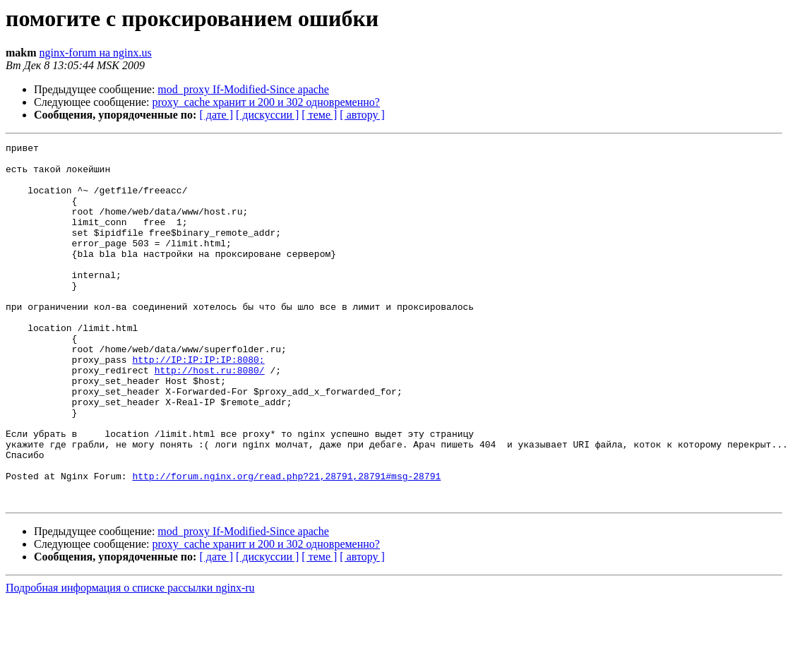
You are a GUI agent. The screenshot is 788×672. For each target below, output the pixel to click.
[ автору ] (362, 115)
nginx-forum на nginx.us (96, 53)
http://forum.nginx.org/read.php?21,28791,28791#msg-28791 (286, 544)
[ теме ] (319, 115)
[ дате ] (216, 115)
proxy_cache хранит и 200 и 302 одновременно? (266, 102)
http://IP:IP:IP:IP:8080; (198, 404)
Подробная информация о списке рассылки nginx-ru (130, 660)
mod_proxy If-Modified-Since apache (243, 89)
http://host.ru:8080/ (210, 416)
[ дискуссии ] (267, 115)
